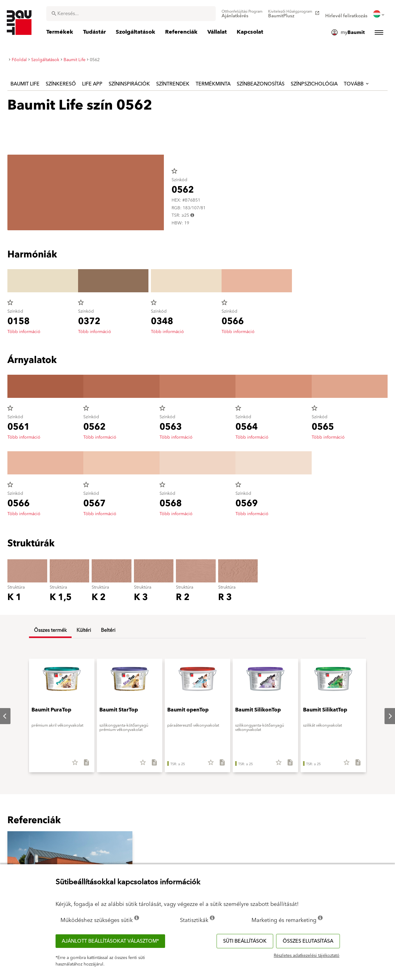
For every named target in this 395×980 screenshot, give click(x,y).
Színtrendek (173, 84)
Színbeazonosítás (261, 84)
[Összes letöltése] (84, 765)
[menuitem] (242, 14)
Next (385, 716)
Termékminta (213, 84)
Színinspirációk (129, 84)
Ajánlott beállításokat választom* (110, 941)
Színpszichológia (314, 84)
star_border (174, 171)
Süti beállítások (245, 941)
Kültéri (84, 630)
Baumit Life (25, 84)
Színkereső (61, 84)
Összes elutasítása (308, 941)
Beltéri (108, 630)
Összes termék (50, 630)
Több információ (24, 332)
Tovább (357, 84)
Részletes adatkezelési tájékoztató (307, 956)
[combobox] (131, 14)
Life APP (92, 84)
